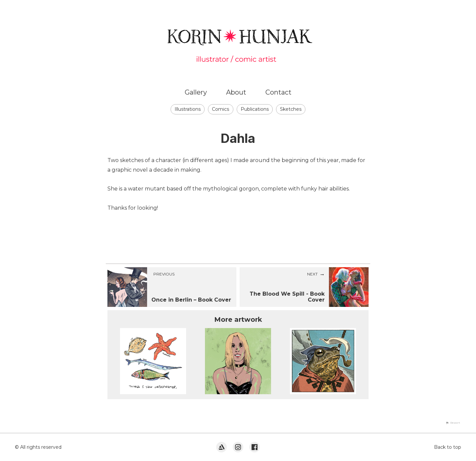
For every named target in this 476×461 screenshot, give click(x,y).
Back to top (448, 447)
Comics (220, 109)
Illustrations (188, 109)
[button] (453, 423)
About (236, 92)
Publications (255, 109)
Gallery (196, 92)
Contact (278, 92)
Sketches (291, 109)
